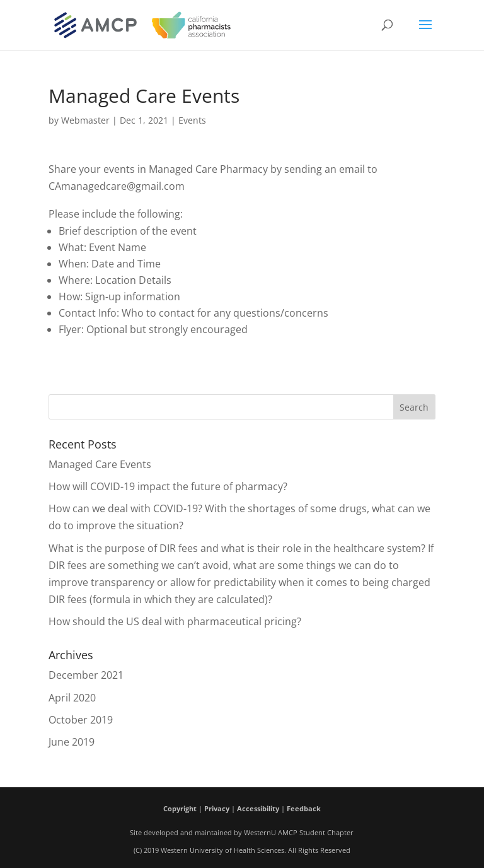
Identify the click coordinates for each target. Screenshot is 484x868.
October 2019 (81, 720)
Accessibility (258, 808)
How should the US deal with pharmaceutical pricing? (175, 621)
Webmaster (85, 120)
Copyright (180, 808)
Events (192, 120)
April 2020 (72, 698)
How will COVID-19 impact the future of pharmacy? (168, 486)
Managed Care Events (100, 464)
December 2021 (86, 675)
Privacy (217, 808)
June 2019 (72, 742)
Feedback (304, 808)
